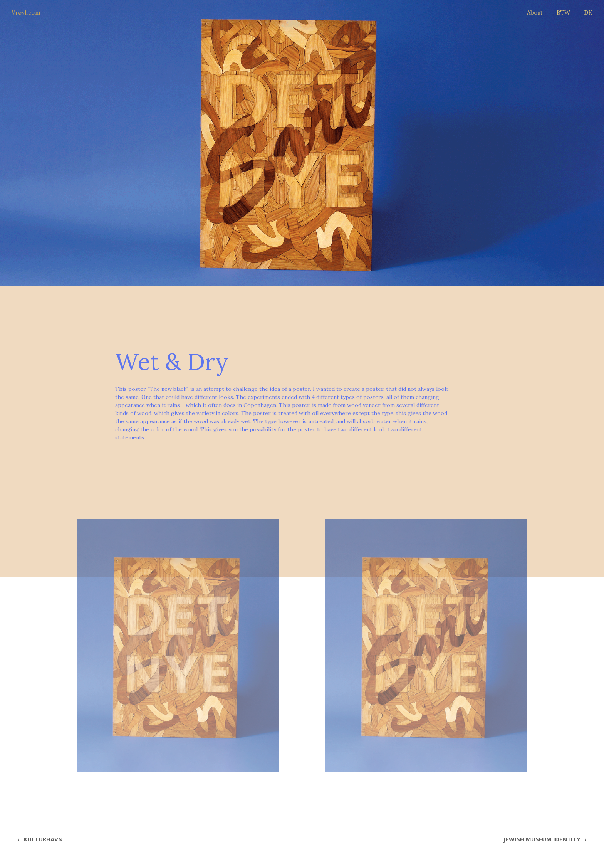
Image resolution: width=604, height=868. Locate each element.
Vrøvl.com (26, 13)
